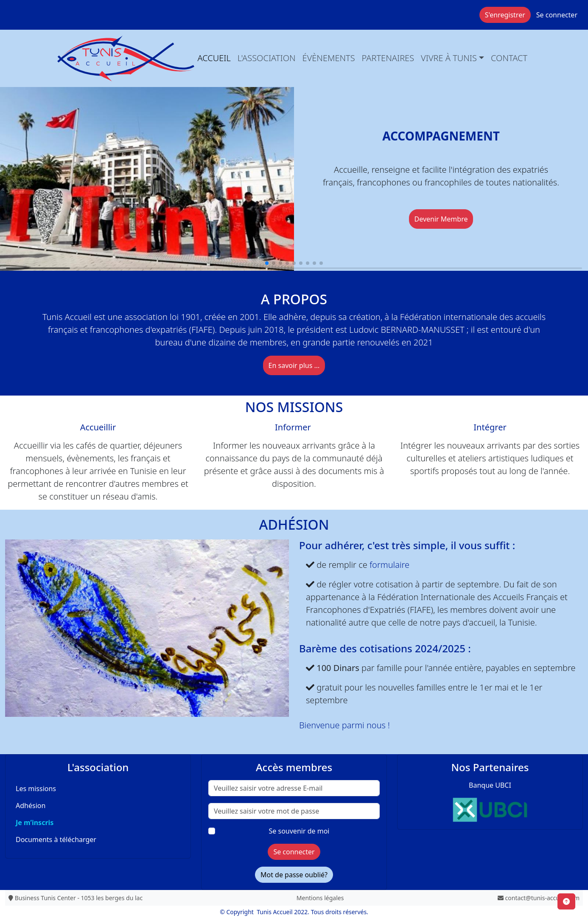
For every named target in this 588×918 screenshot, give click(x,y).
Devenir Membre (441, 219)
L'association (267, 58)
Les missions (36, 789)
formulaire (389, 565)
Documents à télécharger (56, 839)
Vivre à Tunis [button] (449, 58)
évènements (329, 58)
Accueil (214, 58)
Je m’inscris (35, 823)
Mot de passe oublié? (294, 875)
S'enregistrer (505, 15)
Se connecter (557, 15)
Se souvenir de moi (299, 831)
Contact (509, 58)
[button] (267, 263)
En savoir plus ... (294, 365)
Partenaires (388, 58)
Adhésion (31, 806)
